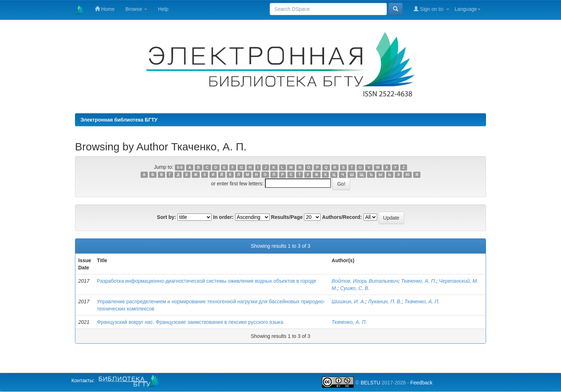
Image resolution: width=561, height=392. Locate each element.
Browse (136, 9)
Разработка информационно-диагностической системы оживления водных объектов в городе (207, 281)
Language (468, 9)
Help (163, 9)
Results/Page (287, 217)
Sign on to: (431, 9)
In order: (223, 217)
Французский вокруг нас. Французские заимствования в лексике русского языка (190, 322)
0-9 (180, 167)
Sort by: (166, 217)
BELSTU (370, 383)
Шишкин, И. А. (348, 301)
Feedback (421, 383)
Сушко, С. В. (355, 288)
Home (105, 9)
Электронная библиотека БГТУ (119, 120)
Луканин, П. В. (385, 301)
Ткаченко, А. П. (419, 281)
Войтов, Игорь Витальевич (365, 281)
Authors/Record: (342, 217)
